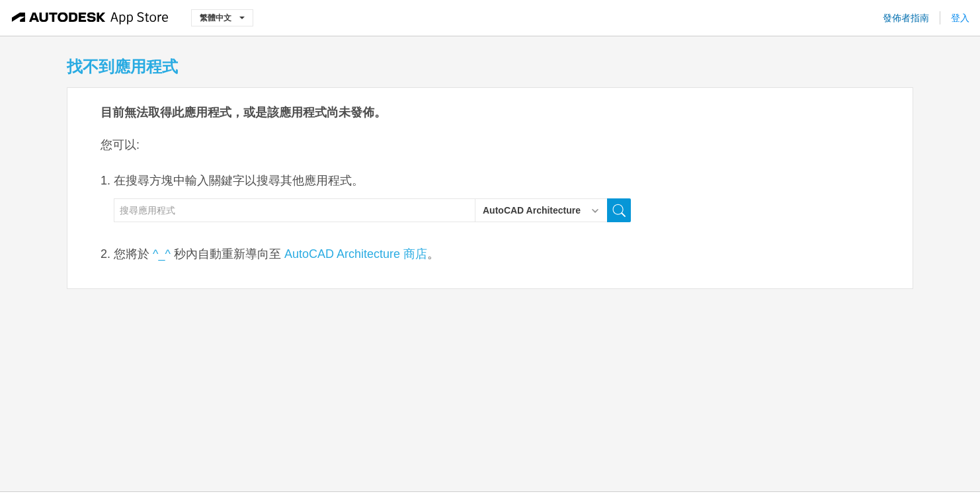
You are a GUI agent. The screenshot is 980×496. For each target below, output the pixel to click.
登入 (960, 18)
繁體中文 (222, 18)
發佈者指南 (906, 18)
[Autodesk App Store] (90, 18)
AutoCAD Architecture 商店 (356, 254)
